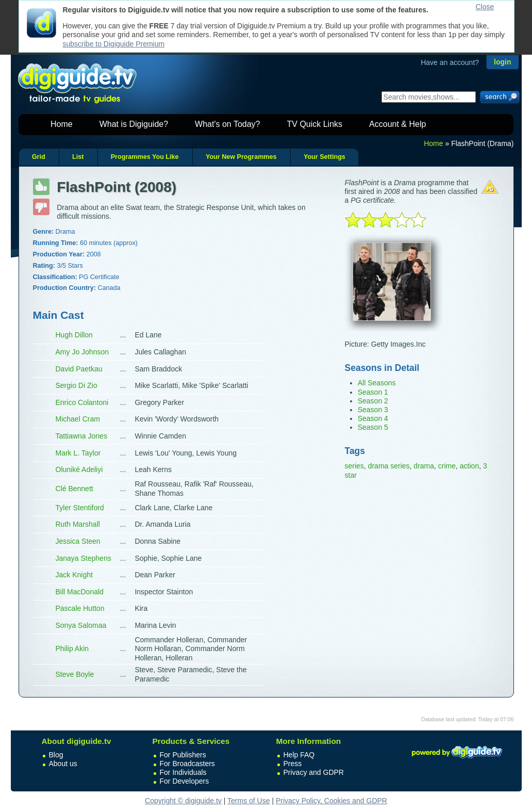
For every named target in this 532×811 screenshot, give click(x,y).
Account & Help (397, 124)
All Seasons (377, 383)
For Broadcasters (187, 764)
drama (424, 466)
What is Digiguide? (134, 124)
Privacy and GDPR (314, 772)
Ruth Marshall (78, 524)
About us (63, 764)
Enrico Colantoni (82, 402)
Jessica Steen (78, 541)
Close (485, 7)
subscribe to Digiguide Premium (114, 44)
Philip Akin (72, 648)
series (354, 466)
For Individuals (183, 772)
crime (447, 466)
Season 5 (373, 427)
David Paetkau (79, 369)
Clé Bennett (74, 489)
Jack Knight (74, 575)
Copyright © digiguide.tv (183, 801)
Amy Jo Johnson (82, 352)
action (469, 466)
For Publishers (183, 755)
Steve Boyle (75, 674)
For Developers (185, 781)
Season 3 (373, 410)
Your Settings (325, 157)
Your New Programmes (241, 157)
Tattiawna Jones (81, 436)
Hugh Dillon (74, 335)
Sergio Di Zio (77, 385)
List (78, 157)
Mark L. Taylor (78, 453)
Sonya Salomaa (81, 625)
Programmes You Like (145, 157)
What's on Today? (227, 124)
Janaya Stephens (84, 558)
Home (62, 124)
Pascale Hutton (80, 608)
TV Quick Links (314, 124)
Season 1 (373, 392)
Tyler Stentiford (80, 508)
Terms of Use (248, 801)
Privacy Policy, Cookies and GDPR (331, 801)
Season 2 (373, 401)
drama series (389, 466)
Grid (39, 157)
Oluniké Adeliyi (79, 469)
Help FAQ (299, 755)
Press (293, 764)
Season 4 (373, 418)
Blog (56, 755)
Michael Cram (78, 419)
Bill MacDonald (80, 592)
